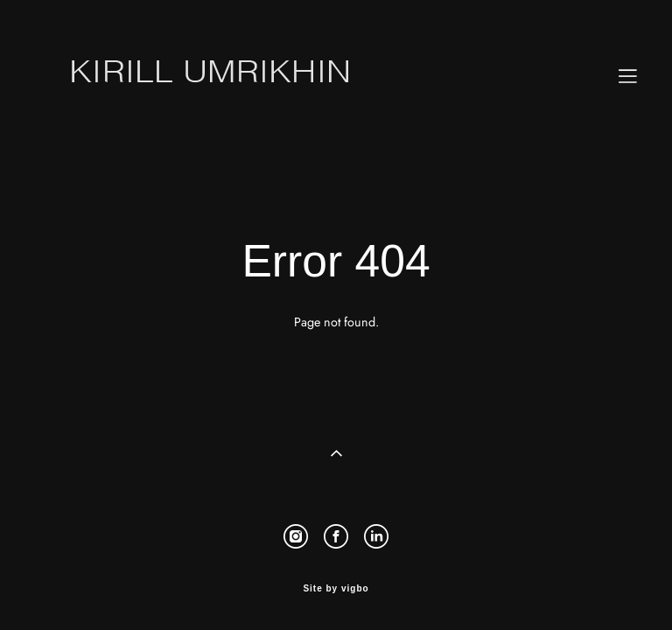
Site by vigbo (336, 589)
